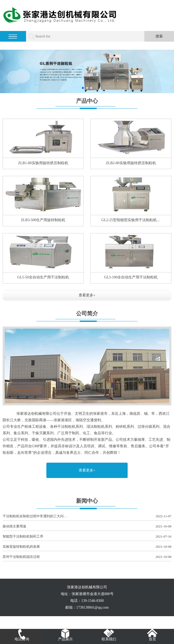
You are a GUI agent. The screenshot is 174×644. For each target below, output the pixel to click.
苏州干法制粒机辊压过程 (87, 557)
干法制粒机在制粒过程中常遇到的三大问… (87, 516)
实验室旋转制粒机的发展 (87, 547)
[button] (83, 88)
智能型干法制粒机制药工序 (87, 537)
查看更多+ (87, 295)
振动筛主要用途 (87, 527)
